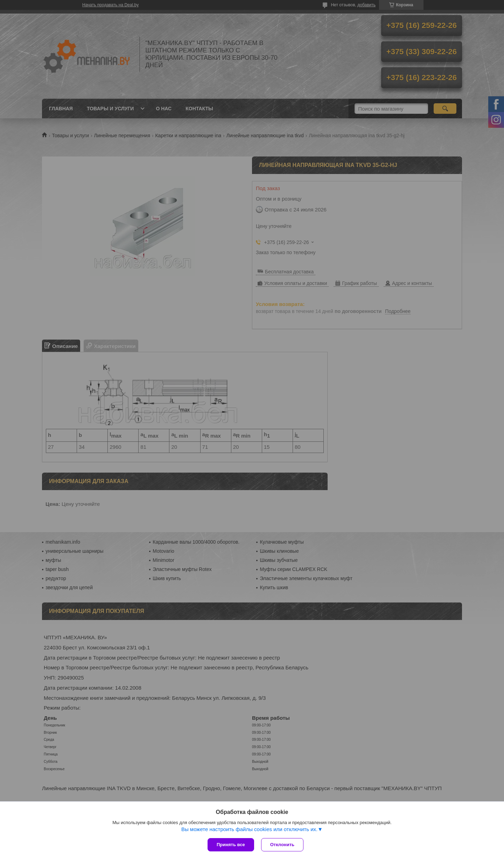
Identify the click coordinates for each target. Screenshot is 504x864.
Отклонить (282, 845)
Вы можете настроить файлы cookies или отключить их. (249, 829)
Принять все (231, 845)
